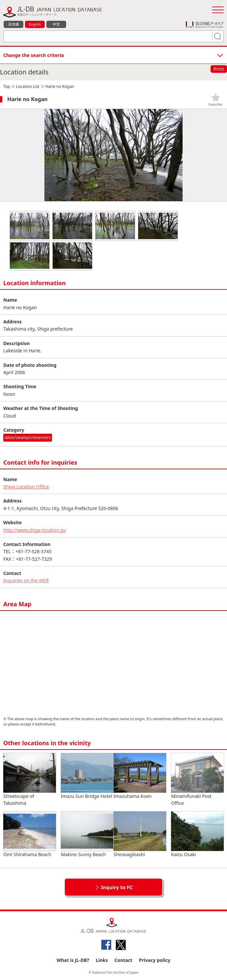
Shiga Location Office (26, 487)
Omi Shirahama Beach (30, 834)
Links (102, 960)
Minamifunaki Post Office (197, 780)
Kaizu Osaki (197, 834)
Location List (28, 86)
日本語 (14, 24)
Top (7, 86)
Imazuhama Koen (140, 776)
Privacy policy (155, 960)
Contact (124, 960)
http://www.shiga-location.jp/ (35, 530)
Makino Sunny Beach (87, 834)
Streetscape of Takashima (30, 780)
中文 (56, 24)
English (35, 24)
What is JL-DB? (73, 960)
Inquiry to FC (117, 887)
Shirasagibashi (140, 834)
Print (219, 69)
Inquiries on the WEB (26, 580)
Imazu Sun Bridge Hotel (87, 776)
